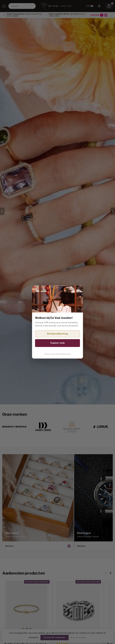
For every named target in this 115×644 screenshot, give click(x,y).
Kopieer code (58, 343)
